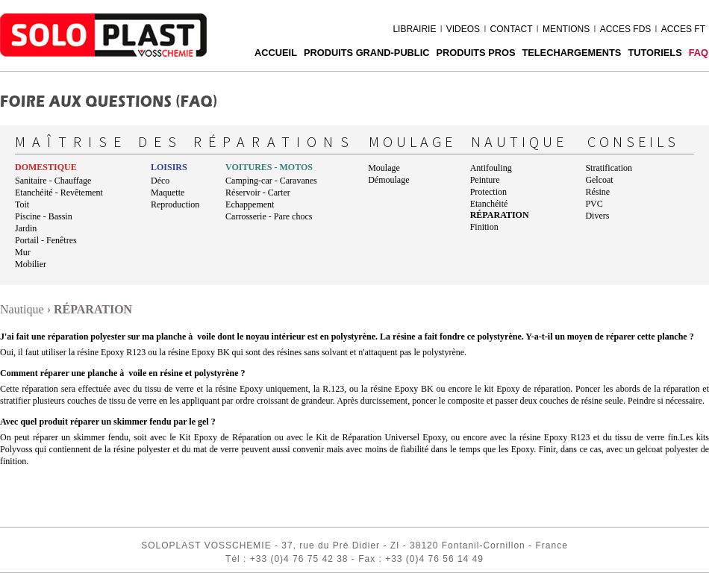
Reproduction (175, 204)
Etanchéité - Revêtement (59, 193)
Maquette (168, 193)
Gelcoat (599, 180)
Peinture (485, 180)
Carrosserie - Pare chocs (269, 216)
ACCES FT (683, 29)
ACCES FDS (626, 29)
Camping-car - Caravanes (271, 181)
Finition (484, 227)
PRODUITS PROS (475, 53)
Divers (597, 216)
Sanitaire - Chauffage (53, 181)
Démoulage (388, 180)
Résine (597, 192)
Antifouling (491, 168)
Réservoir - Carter (258, 193)
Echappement (250, 204)
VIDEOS (463, 29)
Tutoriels (655, 53)
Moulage (384, 168)
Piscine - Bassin (44, 216)
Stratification (609, 168)
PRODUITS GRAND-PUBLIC (367, 53)
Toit (22, 204)
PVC (594, 204)
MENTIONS (566, 29)
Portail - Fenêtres (46, 240)
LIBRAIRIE (414, 29)
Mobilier (31, 264)
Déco (160, 181)
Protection (488, 192)
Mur (23, 252)
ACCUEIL (276, 53)
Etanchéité (489, 204)
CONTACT (511, 29)
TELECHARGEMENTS (571, 53)
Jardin (26, 228)
